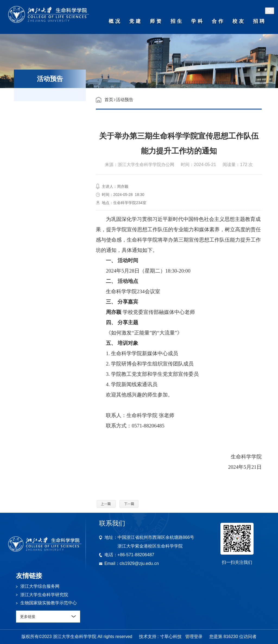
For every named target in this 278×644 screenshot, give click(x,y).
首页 (109, 100)
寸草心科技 (171, 637)
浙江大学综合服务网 (40, 586)
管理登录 (194, 637)
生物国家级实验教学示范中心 (49, 603)
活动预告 (125, 100)
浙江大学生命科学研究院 (44, 595)
